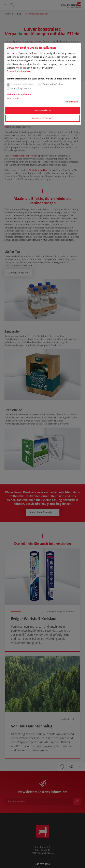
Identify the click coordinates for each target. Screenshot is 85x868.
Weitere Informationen (19, 94)
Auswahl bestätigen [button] (42, 118)
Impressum (13, 98)
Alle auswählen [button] (43, 111)
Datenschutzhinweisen (19, 71)
